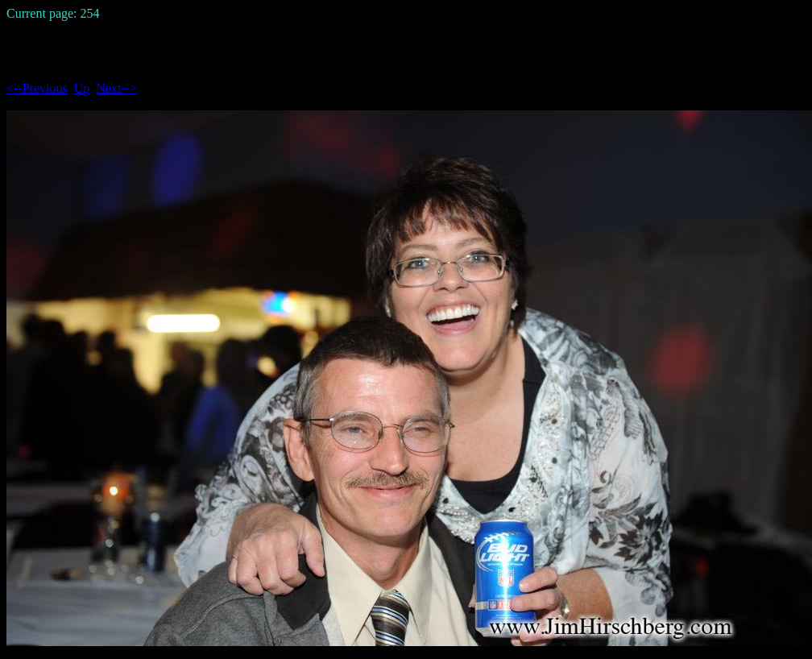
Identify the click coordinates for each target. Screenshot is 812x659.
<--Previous (37, 88)
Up (82, 88)
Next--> (116, 88)
